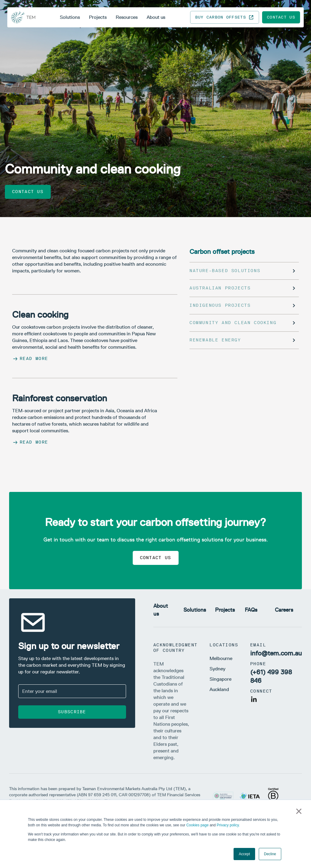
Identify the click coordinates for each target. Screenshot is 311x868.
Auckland (219, 689)
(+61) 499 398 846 (271, 676)
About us (156, 17)
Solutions (70, 17)
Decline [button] (270, 854)
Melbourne (221, 658)
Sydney (217, 669)
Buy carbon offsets (225, 17)
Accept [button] (244, 854)
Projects (98, 17)
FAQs (251, 610)
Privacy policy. (228, 825)
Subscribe (72, 712)
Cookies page (197, 825)
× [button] (299, 811)
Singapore (220, 679)
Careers (284, 610)
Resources (127, 17)
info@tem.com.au (276, 653)
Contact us (281, 17)
